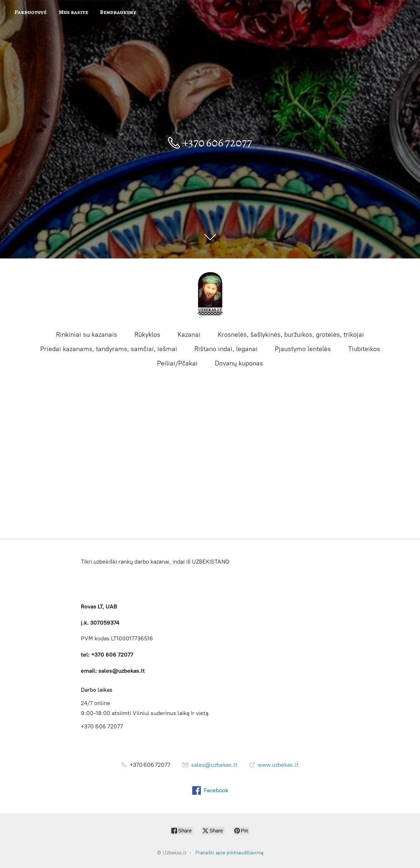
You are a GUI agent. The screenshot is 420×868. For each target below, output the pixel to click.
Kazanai (189, 335)
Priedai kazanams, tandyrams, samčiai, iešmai (109, 349)
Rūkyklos (147, 335)
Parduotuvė (31, 12)
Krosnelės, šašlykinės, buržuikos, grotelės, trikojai (291, 335)
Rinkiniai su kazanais (87, 335)
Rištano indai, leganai (226, 349)
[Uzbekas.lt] (210, 294)
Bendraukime (118, 12)
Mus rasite (73, 12)
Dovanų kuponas (239, 363)
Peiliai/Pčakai (177, 363)
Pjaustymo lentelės (303, 349)
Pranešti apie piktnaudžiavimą (229, 853)
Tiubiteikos (364, 349)
